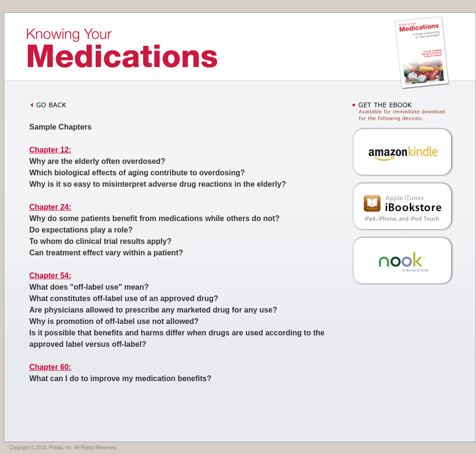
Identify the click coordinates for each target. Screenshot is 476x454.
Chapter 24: (51, 207)
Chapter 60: (51, 367)
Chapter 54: (51, 276)
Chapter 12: (51, 150)
